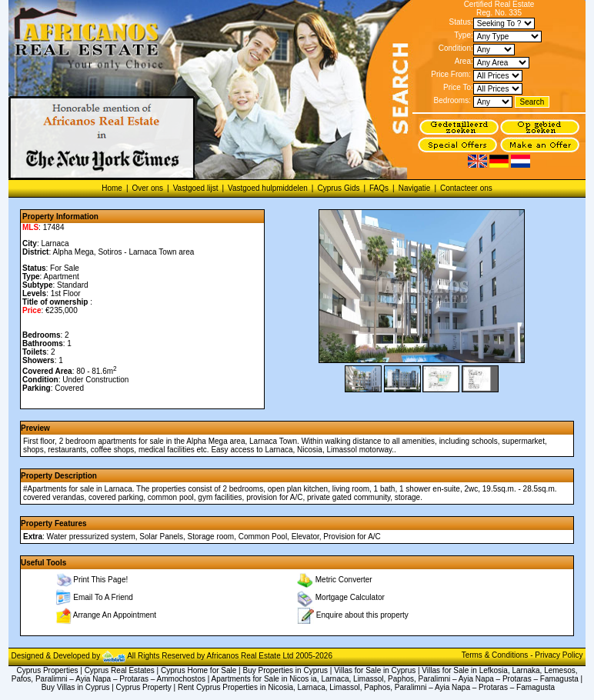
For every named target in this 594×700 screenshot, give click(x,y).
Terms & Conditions (496, 655)
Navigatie (415, 188)
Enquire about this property (362, 615)
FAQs (379, 188)
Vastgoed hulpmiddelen (268, 188)
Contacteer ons (466, 188)
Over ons (147, 188)
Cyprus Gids (338, 188)
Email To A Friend (103, 597)
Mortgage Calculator (350, 597)
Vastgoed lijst (196, 188)
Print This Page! (100, 580)
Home (112, 188)
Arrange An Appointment (115, 615)
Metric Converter (344, 580)
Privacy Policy (559, 655)
